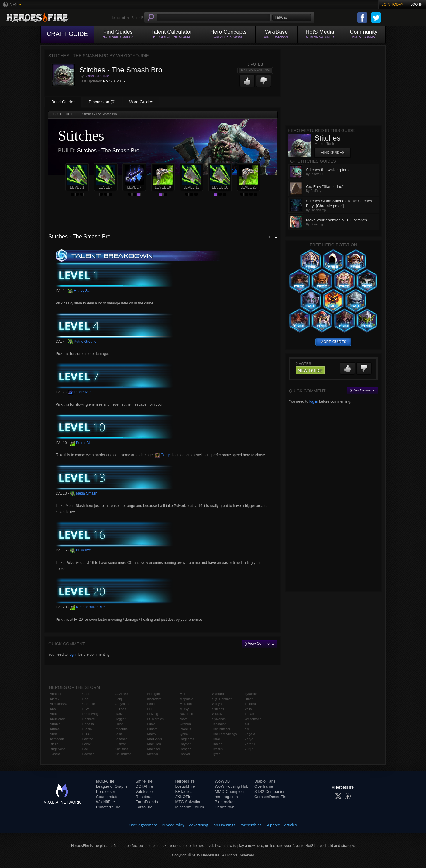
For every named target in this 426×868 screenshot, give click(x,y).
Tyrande (251, 694)
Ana (53, 709)
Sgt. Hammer (222, 699)
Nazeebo (186, 714)
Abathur (56, 694)
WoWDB (222, 781)
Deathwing (90, 714)
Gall (85, 749)
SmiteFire (144, 781)
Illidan (119, 724)
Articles (290, 825)
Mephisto (186, 699)
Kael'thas (122, 749)
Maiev (152, 734)
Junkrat (120, 744)
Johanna (121, 739)
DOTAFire (144, 786)
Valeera (250, 704)
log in (73, 654)
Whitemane (253, 719)
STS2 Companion (270, 792)
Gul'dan (121, 709)
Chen (86, 694)
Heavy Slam (81, 291)
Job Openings (224, 825)
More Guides (141, 102)
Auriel (54, 734)
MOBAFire (105, 781)
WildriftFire (105, 802)
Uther (249, 699)
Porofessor (106, 792)
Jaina (119, 734)
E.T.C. (87, 734)
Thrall (216, 739)
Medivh (153, 754)
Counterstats (107, 797)
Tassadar (219, 724)
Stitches (218, 709)
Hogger (120, 719)
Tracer (217, 744)
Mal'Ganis (155, 739)
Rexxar (185, 754)
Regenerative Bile (87, 607)
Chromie (89, 704)
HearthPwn (225, 807)
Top (270, 237)
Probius (185, 729)
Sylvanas (219, 719)
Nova (184, 719)
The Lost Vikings (224, 734)
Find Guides (333, 153)
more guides (333, 342)
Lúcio (151, 724)
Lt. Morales (156, 719)
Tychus (217, 749)
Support (273, 825)
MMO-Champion (229, 792)
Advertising (199, 825)
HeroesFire (185, 781)
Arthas (55, 729)
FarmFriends (147, 802)
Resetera (144, 797)
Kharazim (154, 699)
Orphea (185, 724)
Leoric (152, 704)
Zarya (249, 739)
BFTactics (184, 792)
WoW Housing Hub (232, 786)
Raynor (185, 744)
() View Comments (259, 644)
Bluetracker (225, 802)
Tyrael (217, 754)
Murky (184, 709)
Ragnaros (187, 739)
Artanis (55, 724)
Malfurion (154, 744)
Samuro (218, 694)
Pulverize (80, 550)
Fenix (86, 744)
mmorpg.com (226, 797)
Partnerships (251, 825)
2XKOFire (184, 797)
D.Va (86, 709)
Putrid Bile (81, 443)
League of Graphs (112, 786)
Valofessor (145, 792)
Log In (416, 5)
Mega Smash (84, 493)
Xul (247, 724)
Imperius (121, 729)
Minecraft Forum (189, 807)
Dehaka (88, 724)
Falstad (88, 739)
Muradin (186, 704)
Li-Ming (153, 714)
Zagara (250, 734)
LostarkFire (185, 786)
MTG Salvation (188, 802)
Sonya (217, 704)
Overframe (264, 786)
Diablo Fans (265, 781)
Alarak (55, 699)
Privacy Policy (173, 825)
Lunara (153, 729)
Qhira (184, 734)
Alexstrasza (58, 704)
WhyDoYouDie (98, 76)
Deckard (89, 719)
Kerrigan (154, 694)
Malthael (154, 749)
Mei (182, 694)
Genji (119, 699)
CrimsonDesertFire (271, 797)
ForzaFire (144, 807)
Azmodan (57, 739)
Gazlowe (121, 694)
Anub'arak (57, 719)
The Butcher (221, 729)
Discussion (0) (102, 102)
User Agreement (143, 825)
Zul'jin (249, 749)
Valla (248, 709)
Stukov (217, 714)
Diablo (87, 729)
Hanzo (120, 714)
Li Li (150, 709)
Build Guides (63, 102)
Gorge (163, 455)
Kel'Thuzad (123, 754)
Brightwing (58, 749)
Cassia (55, 754)
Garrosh (88, 754)
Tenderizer (79, 392)
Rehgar (185, 749)
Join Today (393, 5)
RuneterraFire (108, 807)
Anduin (55, 714)
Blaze (54, 744)
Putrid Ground (82, 342)
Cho (85, 699)
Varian (249, 714)
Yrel (248, 729)
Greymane (123, 704)
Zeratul (250, 744)
